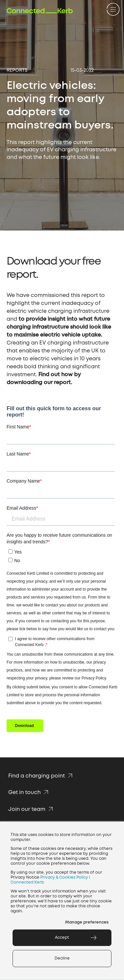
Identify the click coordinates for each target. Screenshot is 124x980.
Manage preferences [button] (87, 922)
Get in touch (29, 793)
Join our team (32, 809)
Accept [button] (62, 938)
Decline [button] (62, 958)
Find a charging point (41, 776)
